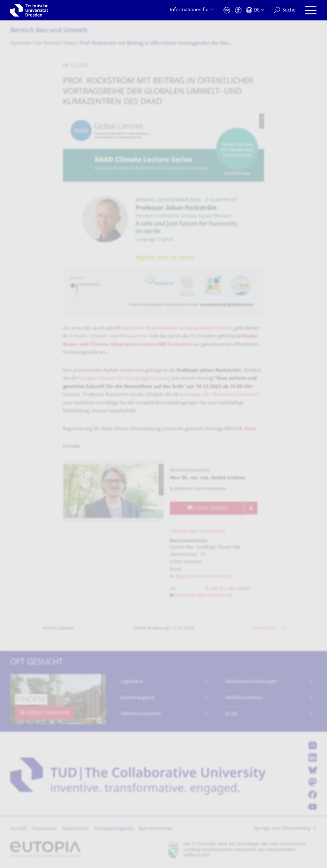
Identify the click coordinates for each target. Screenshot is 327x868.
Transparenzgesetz (114, 829)
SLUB (231, 714)
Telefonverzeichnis (141, 714)
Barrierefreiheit (156, 829)
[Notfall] (227, 10)
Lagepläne (132, 682)
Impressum (44, 829)
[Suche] (285, 10)
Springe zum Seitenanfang (282, 829)
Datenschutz (75, 829)
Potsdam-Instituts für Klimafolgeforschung (123, 379)
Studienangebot (138, 698)
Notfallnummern (243, 698)
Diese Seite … (266, 629)
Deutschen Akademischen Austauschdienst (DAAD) (177, 329)
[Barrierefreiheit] (238, 10)
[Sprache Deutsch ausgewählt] (255, 10)
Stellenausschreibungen (251, 682)
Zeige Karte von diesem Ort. (204, 577)
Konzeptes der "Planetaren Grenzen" (219, 395)
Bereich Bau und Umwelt (49, 31)
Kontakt (19, 829)
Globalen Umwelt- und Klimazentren (108, 337)
